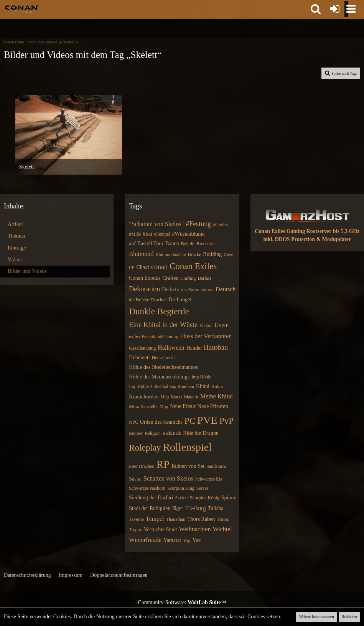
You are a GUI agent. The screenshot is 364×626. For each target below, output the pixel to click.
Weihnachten (195, 529)
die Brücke (139, 300)
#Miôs (135, 234)
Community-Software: (182, 602)
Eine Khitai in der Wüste (163, 325)
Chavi (143, 267)
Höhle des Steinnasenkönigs (159, 377)
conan (159, 267)
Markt (176, 397)
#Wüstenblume (189, 234)
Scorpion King (181, 488)
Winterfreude (145, 540)
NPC (133, 422)
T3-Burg (195, 508)
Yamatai (172, 540)
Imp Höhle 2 (141, 387)
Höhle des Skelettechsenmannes (163, 367)
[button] (316, 9)
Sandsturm (216, 466)
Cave (228, 254)
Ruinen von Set (188, 466)
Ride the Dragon (201, 433)
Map (165, 397)
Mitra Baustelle (143, 406)
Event (222, 325)
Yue (196, 540)
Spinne (229, 498)
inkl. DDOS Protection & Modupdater (307, 239)
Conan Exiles (193, 266)
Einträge (17, 248)
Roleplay (145, 448)
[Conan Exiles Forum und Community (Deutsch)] (21, 8)
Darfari (204, 278)
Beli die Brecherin (198, 244)
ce (132, 267)
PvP (226, 421)
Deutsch (226, 289)
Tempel (155, 519)
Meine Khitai (217, 396)
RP (163, 464)
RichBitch (172, 433)
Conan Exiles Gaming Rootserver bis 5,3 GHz (307, 231)
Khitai (203, 386)
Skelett (181, 498)
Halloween (171, 348)
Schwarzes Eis (209, 479)
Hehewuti (139, 358)
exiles (134, 337)
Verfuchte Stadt (161, 529)
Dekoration (144, 289)
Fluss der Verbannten (206, 336)
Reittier (136, 433)
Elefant (206, 325)
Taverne (136, 519)
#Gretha (220, 225)
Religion (152, 433)
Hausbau (216, 347)
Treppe (135, 530)
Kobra (217, 387)
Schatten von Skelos (168, 478)
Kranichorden (144, 397)
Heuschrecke (164, 358)
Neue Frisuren (213, 406)
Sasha (135, 479)
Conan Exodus (145, 278)
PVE (207, 420)
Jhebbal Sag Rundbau (174, 387)
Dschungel (180, 300)
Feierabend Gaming (160, 337)
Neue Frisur (183, 406)
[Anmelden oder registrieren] (335, 9)
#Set (147, 234)
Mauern (191, 397)
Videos (15, 260)
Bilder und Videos (27, 271)
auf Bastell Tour (146, 244)
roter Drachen (142, 466)
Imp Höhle (201, 377)
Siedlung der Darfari (151, 498)
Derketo (170, 290)
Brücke (195, 254)
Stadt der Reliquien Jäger (156, 508)
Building (212, 254)
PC (190, 421)
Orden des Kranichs (161, 422)
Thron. (223, 519)
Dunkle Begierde (159, 311)
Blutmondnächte (170, 254)
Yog (187, 540)
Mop (164, 406)
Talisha (216, 508)
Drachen (159, 300)
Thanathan (176, 519)
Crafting (188, 278)
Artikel (15, 224)
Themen (16, 236)
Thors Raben (201, 519)
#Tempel (162, 234)
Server (202, 488)
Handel (194, 348)
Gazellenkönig (142, 348)
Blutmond (141, 254)
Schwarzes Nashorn (147, 488)
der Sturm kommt (197, 290)
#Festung (198, 224)
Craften (170, 278)
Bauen (172, 244)
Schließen (350, 617)
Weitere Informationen (317, 617)
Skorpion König (205, 498)
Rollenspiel (187, 447)
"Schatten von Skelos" (156, 224)
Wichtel (222, 529)
